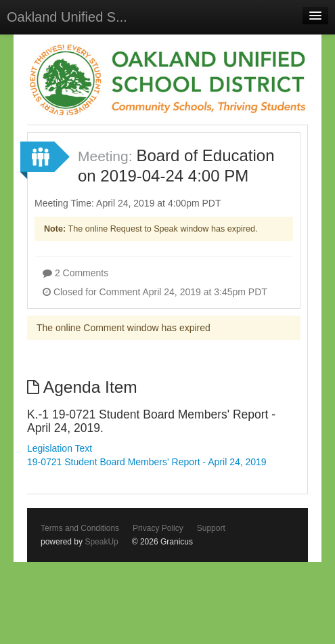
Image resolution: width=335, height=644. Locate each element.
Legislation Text (60, 448)
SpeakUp (101, 542)
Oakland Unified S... (67, 17)
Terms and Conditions (80, 528)
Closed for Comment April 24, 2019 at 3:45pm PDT (155, 292)
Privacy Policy (158, 528)
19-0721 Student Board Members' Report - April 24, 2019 (147, 462)
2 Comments (75, 273)
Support (211, 528)
